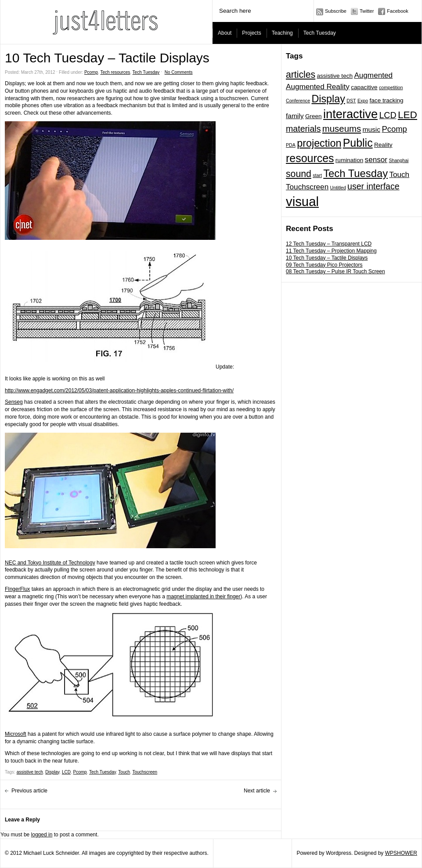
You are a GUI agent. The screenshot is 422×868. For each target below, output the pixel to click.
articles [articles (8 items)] (301, 74)
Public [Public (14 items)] (358, 143)
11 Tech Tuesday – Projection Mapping (331, 251)
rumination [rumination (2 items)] (349, 160)
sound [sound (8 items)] (299, 174)
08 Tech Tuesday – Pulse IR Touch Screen (335, 271)
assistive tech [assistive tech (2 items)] (335, 76)
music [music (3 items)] (372, 129)
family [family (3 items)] (295, 116)
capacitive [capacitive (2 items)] (364, 87)
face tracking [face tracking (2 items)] (387, 100)
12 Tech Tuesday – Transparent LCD (329, 244)
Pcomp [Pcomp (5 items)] (394, 129)
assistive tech (30, 772)
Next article (257, 791)
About (225, 33)
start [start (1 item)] (317, 175)
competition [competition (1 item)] (391, 87)
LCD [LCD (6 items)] (388, 115)
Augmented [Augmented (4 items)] (373, 75)
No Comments (179, 72)
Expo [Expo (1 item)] (363, 101)
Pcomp (91, 72)
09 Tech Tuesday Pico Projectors (324, 265)
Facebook (397, 11)
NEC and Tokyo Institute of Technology (50, 563)
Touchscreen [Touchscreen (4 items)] (307, 187)
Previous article (29, 791)
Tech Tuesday (320, 33)
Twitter (367, 11)
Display (52, 772)
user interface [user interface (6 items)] (373, 186)
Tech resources (115, 72)
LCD (66, 772)
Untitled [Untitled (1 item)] (338, 188)
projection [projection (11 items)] (319, 143)
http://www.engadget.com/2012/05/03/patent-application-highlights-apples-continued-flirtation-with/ (119, 391)
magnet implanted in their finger (203, 597)
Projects (251, 33)
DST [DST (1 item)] (351, 101)
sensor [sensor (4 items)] (376, 159)
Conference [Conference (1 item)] (298, 101)
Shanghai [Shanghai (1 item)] (399, 160)
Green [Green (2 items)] (314, 116)
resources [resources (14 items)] (310, 158)
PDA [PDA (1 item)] (291, 145)
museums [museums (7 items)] (342, 129)
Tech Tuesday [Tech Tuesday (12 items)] (355, 173)
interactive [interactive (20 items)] (350, 114)
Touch (124, 772)
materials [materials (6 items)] (303, 129)
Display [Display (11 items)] (328, 99)
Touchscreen (145, 772)
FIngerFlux (17, 589)
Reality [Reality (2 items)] (383, 145)
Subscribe (336, 11)
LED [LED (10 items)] (408, 115)
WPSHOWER (401, 853)
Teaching (282, 33)
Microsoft (16, 734)
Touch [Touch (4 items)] (399, 174)
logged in (42, 835)
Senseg (14, 402)
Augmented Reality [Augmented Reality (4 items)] (318, 87)
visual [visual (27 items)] (302, 201)
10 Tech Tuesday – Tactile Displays (327, 258)
